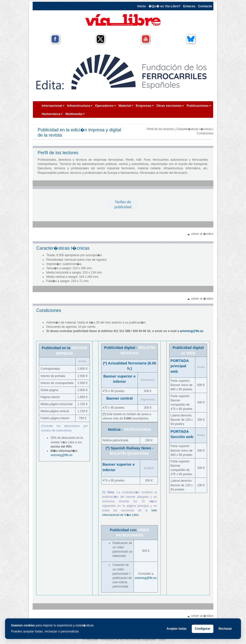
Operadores (106, 106)
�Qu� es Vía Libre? (165, 6)
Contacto (205, 6)
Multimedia (75, 114)
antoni (55, 455)
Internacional (53, 106)
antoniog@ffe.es (192, 331)
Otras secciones (170, 106)
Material (126, 106)
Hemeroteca (52, 114)
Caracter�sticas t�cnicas (194, 129)
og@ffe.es (66, 455)
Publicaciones (199, 106)
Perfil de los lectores (160, 129)
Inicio (142, 6)
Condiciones (205, 133)
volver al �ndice (202, 234)
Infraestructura (80, 106)
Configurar (202, 629)
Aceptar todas (176, 629)
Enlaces (189, 6)
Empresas (145, 106)
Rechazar (225, 629)
